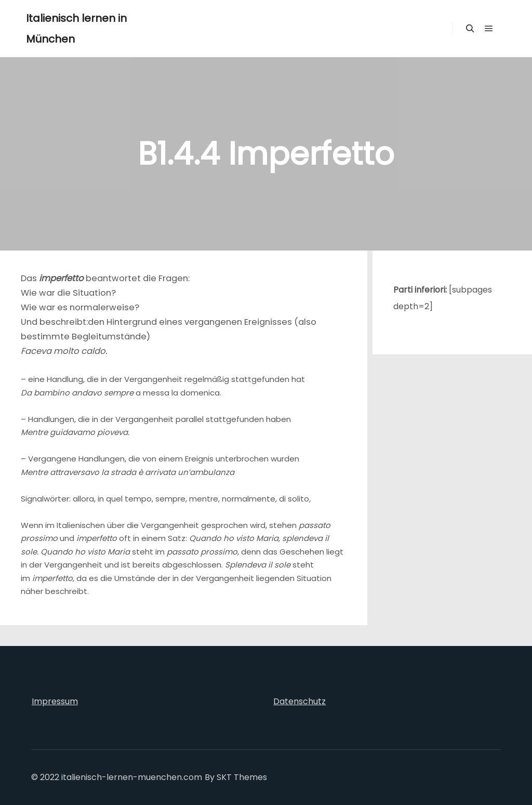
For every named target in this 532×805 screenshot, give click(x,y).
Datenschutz (300, 701)
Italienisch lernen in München (76, 29)
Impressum (55, 701)
